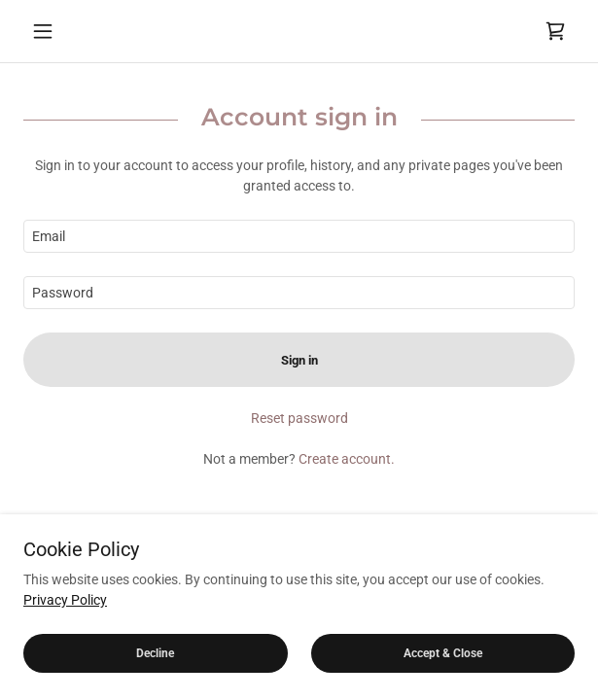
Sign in (299, 360)
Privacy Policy (65, 600)
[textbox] (299, 236)
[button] (65, 31)
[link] (555, 31)
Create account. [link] (347, 459)
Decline (155, 653)
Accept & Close (443, 653)
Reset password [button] (299, 418)
